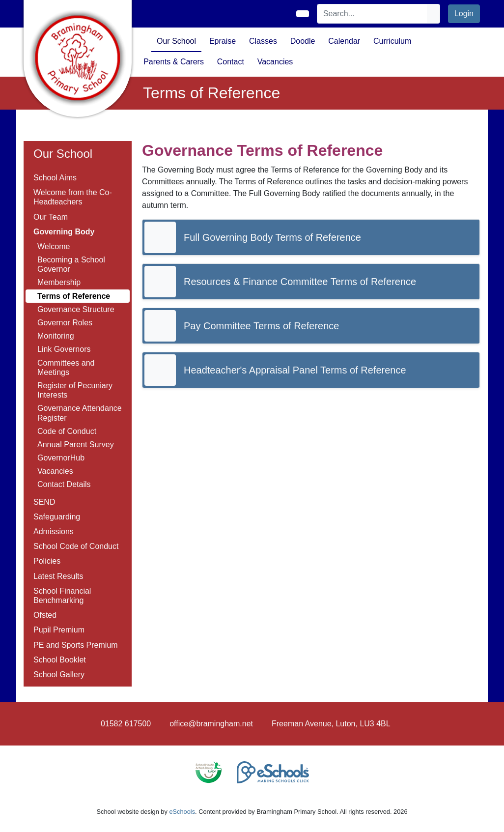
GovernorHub (61, 458)
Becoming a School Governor (71, 264)
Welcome (54, 246)
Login (464, 14)
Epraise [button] (223, 41)
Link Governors (64, 349)
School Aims (55, 178)
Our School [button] (176, 41)
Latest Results (58, 576)
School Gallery (59, 674)
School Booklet (60, 660)
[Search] (372, 14)
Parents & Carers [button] (174, 62)
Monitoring (56, 336)
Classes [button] (263, 41)
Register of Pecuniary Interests (75, 390)
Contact (231, 62)
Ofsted (45, 615)
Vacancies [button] (275, 62)
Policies (47, 561)
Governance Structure (76, 309)
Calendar (344, 41)
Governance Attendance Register (80, 413)
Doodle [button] (303, 41)
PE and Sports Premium (76, 645)
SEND (44, 502)
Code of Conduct (67, 431)
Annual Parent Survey (76, 445)
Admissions (54, 531)
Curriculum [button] (392, 41)
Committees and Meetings (66, 368)
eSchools (182, 812)
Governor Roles (65, 323)
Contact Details (64, 484)
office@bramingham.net (211, 724)
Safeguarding (57, 517)
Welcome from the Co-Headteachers (73, 197)
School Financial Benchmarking (62, 596)
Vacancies (55, 471)
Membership (59, 282)
